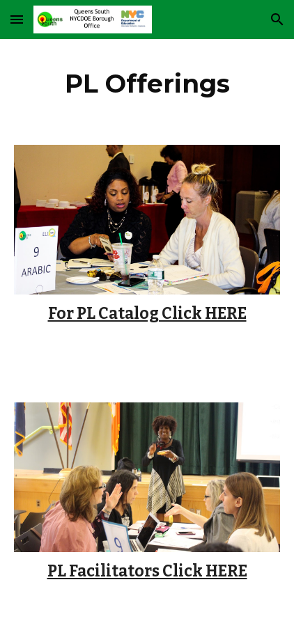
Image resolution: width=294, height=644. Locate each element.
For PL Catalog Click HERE (147, 314)
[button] (17, 19)
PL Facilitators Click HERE (147, 571)
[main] (147, 84)
